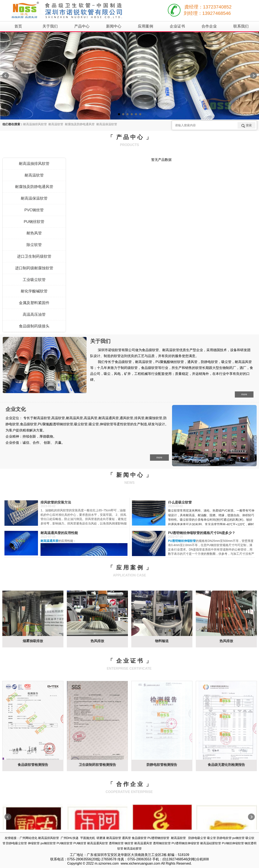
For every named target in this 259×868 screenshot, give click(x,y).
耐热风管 (34, 233)
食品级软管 (139, 838)
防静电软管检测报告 (162, 765)
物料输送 (162, 641)
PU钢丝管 (80, 843)
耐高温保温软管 (34, 198)
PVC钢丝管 (34, 210)
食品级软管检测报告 (33, 765)
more (244, 394)
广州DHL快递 (70, 838)
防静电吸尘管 (197, 838)
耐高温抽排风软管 (34, 164)
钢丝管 (129, 843)
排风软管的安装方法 (56, 502)
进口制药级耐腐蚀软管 (34, 268)
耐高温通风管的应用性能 (59, 533)
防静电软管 (224, 838)
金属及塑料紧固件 (34, 303)
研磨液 (101, 838)
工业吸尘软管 (34, 280)
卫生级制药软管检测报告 (97, 765)
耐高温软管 (34, 175)
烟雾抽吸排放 (33, 641)
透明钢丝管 (116, 843)
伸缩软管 (34, 843)
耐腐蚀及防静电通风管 (34, 187)
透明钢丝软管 (162, 843)
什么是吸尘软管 (180, 502)
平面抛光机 (88, 838)
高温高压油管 (34, 314)
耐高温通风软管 (98, 843)
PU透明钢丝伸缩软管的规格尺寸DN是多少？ (202, 533)
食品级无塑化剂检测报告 (226, 765)
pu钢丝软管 (48, 843)
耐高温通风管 (143, 843)
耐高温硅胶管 (133, 849)
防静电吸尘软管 (17, 843)
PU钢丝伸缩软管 (233, 843)
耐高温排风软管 (49, 838)
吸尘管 (211, 838)
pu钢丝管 (238, 838)
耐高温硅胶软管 (211, 843)
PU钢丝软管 (34, 222)
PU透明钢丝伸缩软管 (185, 843)
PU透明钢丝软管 (158, 838)
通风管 (126, 838)
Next (253, 76)
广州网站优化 (28, 838)
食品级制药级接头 (34, 326)
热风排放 (97, 641)
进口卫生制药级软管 (34, 256)
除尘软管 (34, 245)
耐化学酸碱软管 (34, 291)
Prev (6, 76)
